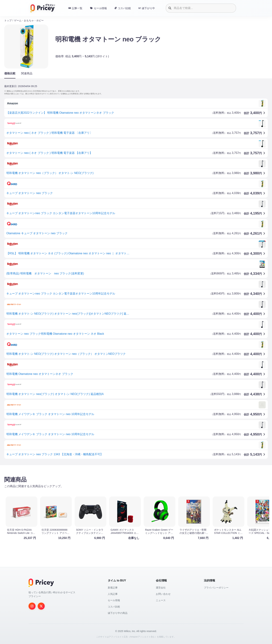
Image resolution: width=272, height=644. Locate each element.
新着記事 (113, 588)
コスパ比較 (114, 607)
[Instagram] (32, 606)
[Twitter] (41, 606)
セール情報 (114, 600)
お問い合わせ (163, 594)
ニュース (161, 600)
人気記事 (113, 594)
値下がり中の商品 (118, 613)
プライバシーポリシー (216, 588)
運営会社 (161, 588)
